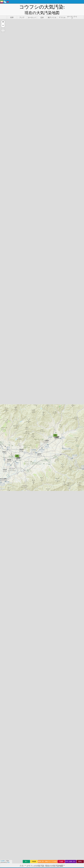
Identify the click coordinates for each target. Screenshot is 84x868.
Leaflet (3, 861)
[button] (3, 16)
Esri (8, 862)
